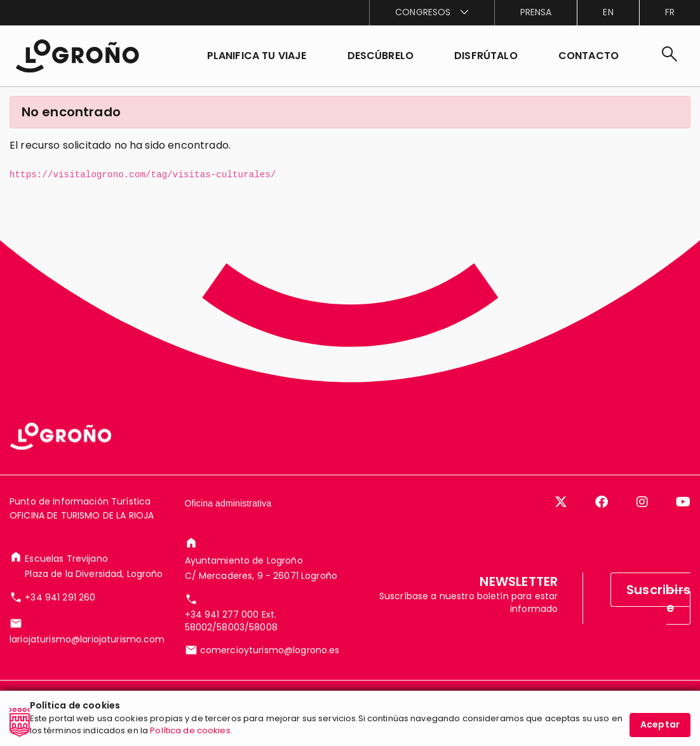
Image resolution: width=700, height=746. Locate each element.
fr (670, 12)
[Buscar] (670, 56)
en (608, 12)
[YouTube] (683, 502)
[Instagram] (642, 502)
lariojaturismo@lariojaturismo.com (87, 639)
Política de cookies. (191, 735)
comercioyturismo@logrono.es (270, 650)
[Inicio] (77, 56)
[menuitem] (431, 13)
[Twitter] (561, 502)
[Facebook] (602, 502)
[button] (381, 56)
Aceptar (660, 729)
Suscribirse (658, 599)
